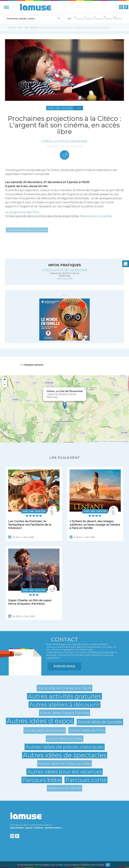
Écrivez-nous (65, 666)
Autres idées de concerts (45, 730)
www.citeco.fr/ (65, 279)
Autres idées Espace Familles (64, 713)
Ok (108, 865)
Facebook (126, 7)
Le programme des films (22, 212)
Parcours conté (86, 780)
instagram (121, 7)
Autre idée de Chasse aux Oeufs (64, 688)
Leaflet (97, 441)
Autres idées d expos (40, 721)
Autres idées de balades (100, 722)
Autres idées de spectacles (65, 755)
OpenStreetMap (110, 441)
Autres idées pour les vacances (64, 772)
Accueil (12, 28)
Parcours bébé (42, 780)
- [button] (5, 385)
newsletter (126, 264)
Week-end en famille (64, 788)
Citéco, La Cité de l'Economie (64, 141)
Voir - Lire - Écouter (28, 28)
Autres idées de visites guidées (64, 763)
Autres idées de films (87, 730)
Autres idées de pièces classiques (65, 747)
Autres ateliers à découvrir (64, 705)
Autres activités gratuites (27, 230)
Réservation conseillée (96, 216)
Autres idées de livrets (65, 739)
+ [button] (5, 380)
